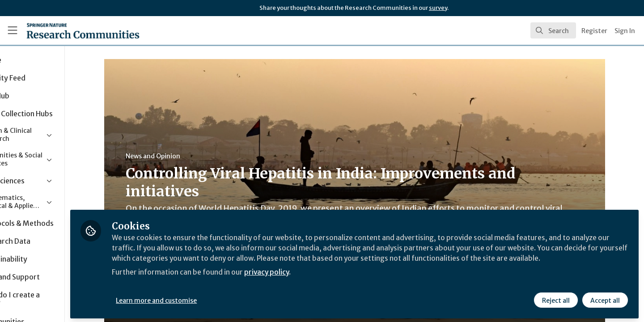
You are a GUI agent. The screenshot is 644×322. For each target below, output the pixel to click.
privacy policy (319, 281)
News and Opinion (178, 156)
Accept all (605, 298)
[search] (553, 30)
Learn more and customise (206, 298)
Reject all (555, 298)
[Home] (71, 30)
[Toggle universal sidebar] (13, 30)
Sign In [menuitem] (625, 31)
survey (438, 8)
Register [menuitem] (594, 31)
